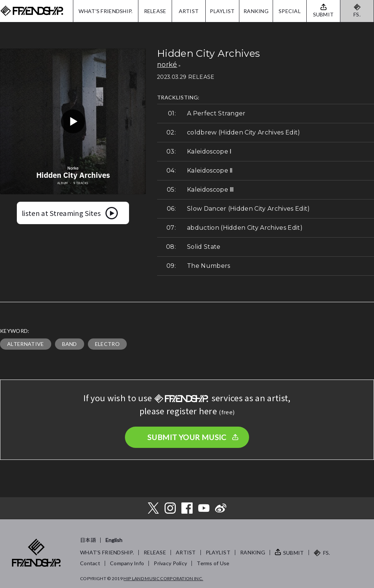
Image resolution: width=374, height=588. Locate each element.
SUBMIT (294, 553)
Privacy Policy (170, 563)
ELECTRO (107, 344)
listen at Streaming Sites (61, 213)
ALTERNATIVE (26, 344)
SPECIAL (290, 11)
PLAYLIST (222, 11)
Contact (90, 563)
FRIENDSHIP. (32, 11)
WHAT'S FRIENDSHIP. (105, 11)
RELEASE (155, 11)
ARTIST (189, 11)
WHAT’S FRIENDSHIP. (107, 552)
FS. (357, 14)
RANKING (256, 11)
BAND (70, 344)
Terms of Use (213, 563)
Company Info (127, 563)
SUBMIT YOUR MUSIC (187, 437)
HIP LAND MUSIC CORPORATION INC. (163, 578)
